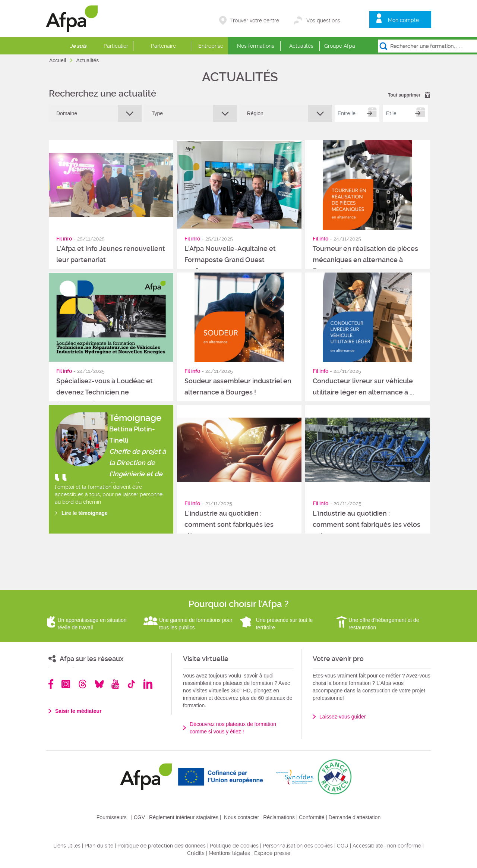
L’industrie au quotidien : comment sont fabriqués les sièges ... (229, 524)
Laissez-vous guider (343, 717)
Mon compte (403, 20)
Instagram (66, 684)
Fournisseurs (112, 817)
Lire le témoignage (85, 513)
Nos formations (256, 46)
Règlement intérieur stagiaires (184, 817)
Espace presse (272, 853)
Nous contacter (241, 817)
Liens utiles (67, 846)
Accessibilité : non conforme (387, 846)
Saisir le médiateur (78, 711)
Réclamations (279, 817)
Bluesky (99, 684)
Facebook (51, 684)
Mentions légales (229, 853)
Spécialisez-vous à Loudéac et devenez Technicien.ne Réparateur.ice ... (105, 392)
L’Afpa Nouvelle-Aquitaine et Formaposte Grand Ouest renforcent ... (230, 260)
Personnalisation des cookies (298, 846)
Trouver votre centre (255, 21)
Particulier (116, 46)
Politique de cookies (234, 846)
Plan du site (99, 846)
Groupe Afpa (340, 46)
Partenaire (163, 46)
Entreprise (211, 46)
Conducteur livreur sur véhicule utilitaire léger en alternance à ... (363, 386)
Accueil (58, 60)
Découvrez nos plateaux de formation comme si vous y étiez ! (233, 728)
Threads (83, 684)
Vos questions (323, 21)
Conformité (312, 817)
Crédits (196, 853)
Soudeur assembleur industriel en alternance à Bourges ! (238, 386)
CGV (139, 817)
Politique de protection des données (162, 846)
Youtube (115, 684)
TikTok (131, 684)
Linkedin (148, 684)
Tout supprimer (404, 95)
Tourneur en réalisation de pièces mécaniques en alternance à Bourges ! (365, 260)
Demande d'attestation (355, 817)
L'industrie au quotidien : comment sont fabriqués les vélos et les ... (367, 524)
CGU (343, 846)
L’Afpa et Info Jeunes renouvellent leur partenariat (111, 254)
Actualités (301, 46)
